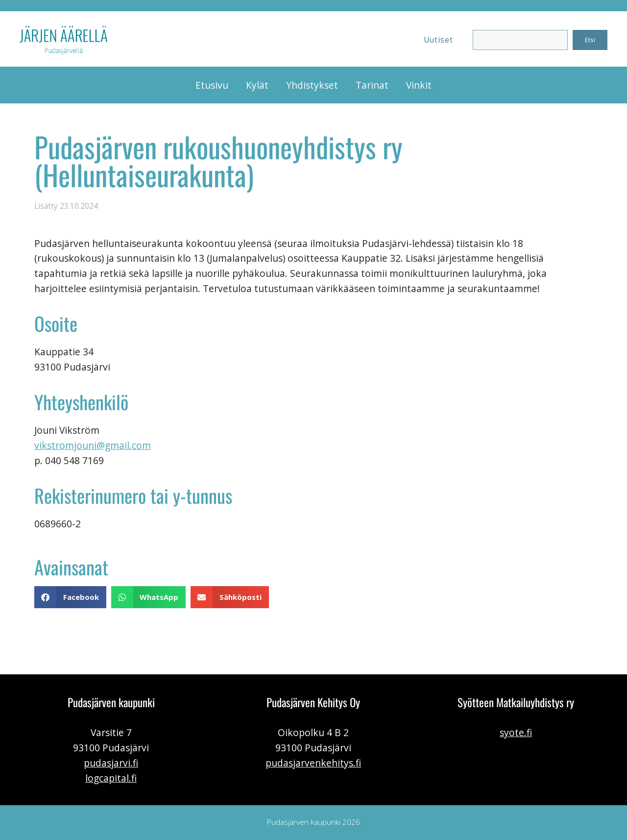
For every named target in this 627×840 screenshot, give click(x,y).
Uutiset (438, 40)
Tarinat (372, 85)
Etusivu (212, 85)
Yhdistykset (312, 85)
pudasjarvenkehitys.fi (313, 763)
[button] (70, 597)
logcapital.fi (111, 778)
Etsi (590, 40)
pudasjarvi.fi (111, 763)
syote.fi (516, 732)
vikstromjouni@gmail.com (93, 445)
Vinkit (419, 85)
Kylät (257, 85)
